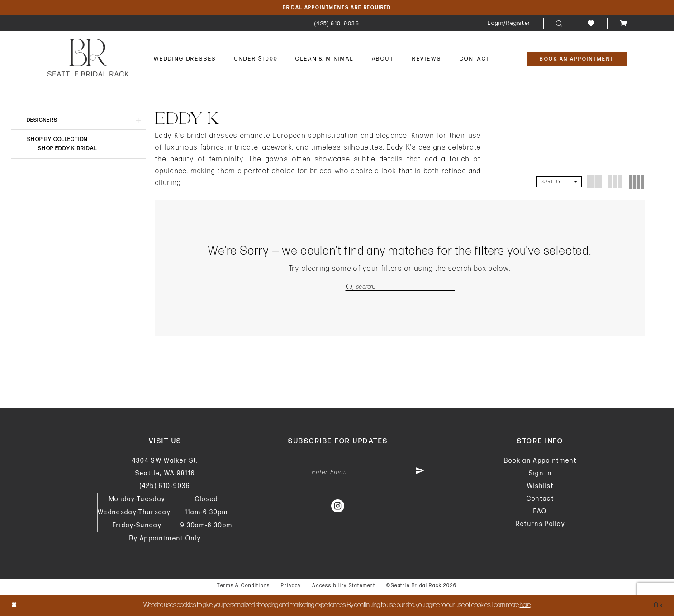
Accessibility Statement (344, 586)
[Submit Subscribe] (419, 474)
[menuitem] (337, 24)
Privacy (291, 586)
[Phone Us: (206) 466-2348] (337, 24)
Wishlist (541, 487)
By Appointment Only (165, 539)
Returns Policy (541, 525)
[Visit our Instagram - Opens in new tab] (338, 507)
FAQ (540, 512)
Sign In (540, 474)
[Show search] (559, 24)
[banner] (88, 58)
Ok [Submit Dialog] (658, 606)
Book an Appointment (540, 462)
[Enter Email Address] (338, 474)
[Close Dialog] (14, 606)
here (525, 606)
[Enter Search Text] (400, 287)
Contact (540, 500)
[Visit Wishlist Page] (591, 24)
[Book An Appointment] (577, 59)
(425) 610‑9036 (165, 487)
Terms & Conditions (244, 586)
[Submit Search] (351, 287)
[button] (509, 24)
